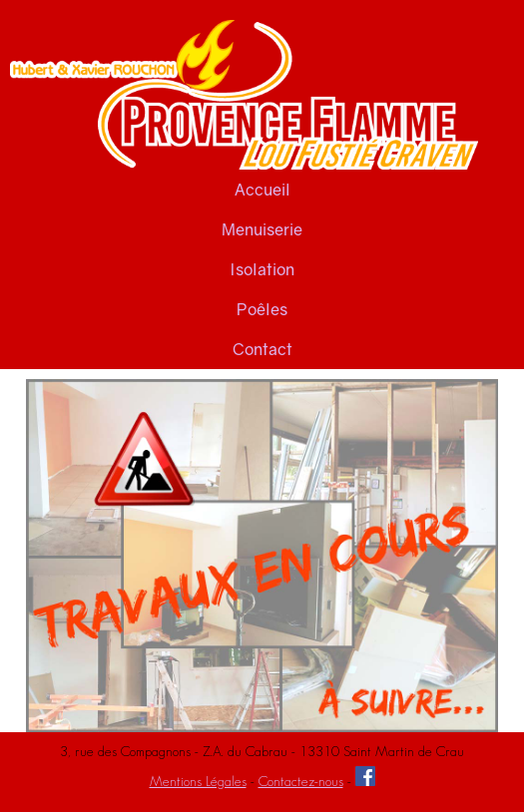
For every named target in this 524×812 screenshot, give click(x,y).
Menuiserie (262, 229)
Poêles (262, 309)
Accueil (262, 190)
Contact (262, 349)
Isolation (262, 269)
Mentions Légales (198, 781)
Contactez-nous (301, 781)
